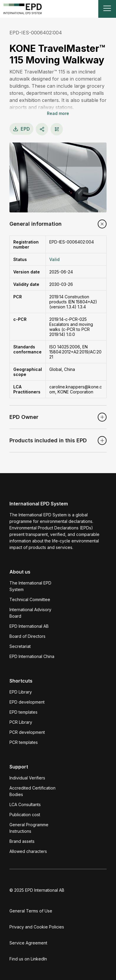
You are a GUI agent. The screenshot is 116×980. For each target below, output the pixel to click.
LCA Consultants (25, 804)
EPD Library (21, 692)
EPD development (27, 702)
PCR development (27, 732)
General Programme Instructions (29, 828)
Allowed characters (28, 851)
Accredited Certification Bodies (32, 791)
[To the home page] (23, 9)
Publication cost (25, 815)
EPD (21, 129)
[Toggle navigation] (107, 9)
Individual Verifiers (27, 778)
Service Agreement (28, 943)
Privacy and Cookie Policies (37, 927)
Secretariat (20, 646)
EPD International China (32, 656)
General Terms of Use (31, 911)
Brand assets (22, 841)
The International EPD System (30, 586)
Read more (58, 113)
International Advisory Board (30, 613)
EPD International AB (29, 626)
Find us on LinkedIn (28, 959)
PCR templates (24, 742)
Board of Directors (27, 636)
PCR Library (21, 722)
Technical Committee (30, 599)
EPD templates (23, 712)
